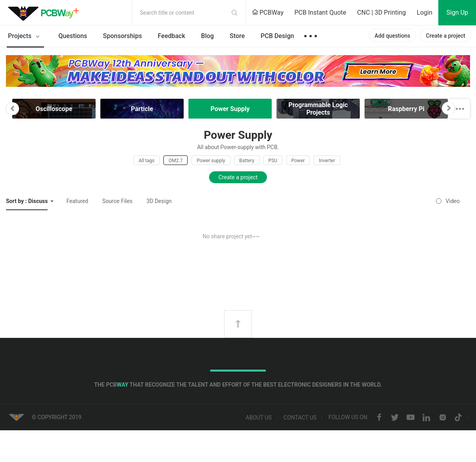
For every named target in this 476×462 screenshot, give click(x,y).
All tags (146, 161)
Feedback (172, 36)
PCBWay (268, 12)
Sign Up (457, 12)
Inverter (327, 161)
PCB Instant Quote (320, 12)
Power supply (211, 161)
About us (259, 418)
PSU (273, 161)
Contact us (300, 418)
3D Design (159, 201)
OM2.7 (176, 161)
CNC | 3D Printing (381, 12)
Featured (77, 201)
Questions (73, 36)
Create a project (446, 36)
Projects (25, 36)
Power (298, 161)
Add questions (392, 36)
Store (237, 36)
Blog (207, 36)
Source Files (117, 201)
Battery (247, 161)
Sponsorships (123, 36)
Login (425, 12)
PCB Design (277, 36)
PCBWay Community (46, 13)
